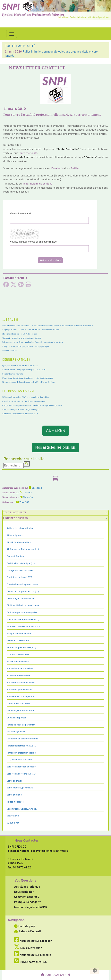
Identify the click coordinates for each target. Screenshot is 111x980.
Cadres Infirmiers (15, 556)
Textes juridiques (15, 802)
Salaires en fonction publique (21, 767)
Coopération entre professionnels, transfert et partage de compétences (32, 405)
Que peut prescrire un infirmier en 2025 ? (20, 365)
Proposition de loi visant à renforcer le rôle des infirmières (28, 378)
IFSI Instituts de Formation (20, 669)
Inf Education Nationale (18, 676)
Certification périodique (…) (21, 564)
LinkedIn (26, 497)
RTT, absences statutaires (19, 760)
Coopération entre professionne (22, 585)
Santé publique (14, 795)
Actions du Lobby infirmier (20, 528)
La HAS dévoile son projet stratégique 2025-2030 (24, 370)
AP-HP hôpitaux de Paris (19, 543)
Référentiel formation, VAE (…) (22, 746)
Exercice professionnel (18, 641)
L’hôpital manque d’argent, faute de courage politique (26, 346)
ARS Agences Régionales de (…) (23, 549)
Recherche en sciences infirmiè (22, 739)
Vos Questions (25, 881)
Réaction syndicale (16, 732)
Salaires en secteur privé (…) (21, 774)
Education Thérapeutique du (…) (23, 620)
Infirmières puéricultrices (19, 690)
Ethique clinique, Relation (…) (21, 634)
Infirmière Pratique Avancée (21, 683)
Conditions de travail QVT (19, 577)
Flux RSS (23, 502)
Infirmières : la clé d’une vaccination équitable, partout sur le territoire (33, 342)
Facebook (57, 169)
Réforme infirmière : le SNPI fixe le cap (20, 334)
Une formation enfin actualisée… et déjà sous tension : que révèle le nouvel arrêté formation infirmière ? (48, 325)
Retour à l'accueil (27, 932)
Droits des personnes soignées (22, 613)
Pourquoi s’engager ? (27, 902)
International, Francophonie (20, 697)
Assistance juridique (27, 887)
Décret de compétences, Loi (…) (23, 592)
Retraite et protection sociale (21, 753)
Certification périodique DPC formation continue (24, 401)
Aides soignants (15, 535)
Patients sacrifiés (10, 350)
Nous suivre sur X (28, 948)
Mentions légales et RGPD (30, 907)
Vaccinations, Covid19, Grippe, (22, 809)
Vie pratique (13, 816)
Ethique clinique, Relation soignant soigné (21, 409)
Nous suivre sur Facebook (33, 941)
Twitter (75, 169)
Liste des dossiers (15, 518)
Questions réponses (16, 718)
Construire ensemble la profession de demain (22, 338)
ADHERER (55, 431)
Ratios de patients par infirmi (21, 725)
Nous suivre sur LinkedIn (33, 955)
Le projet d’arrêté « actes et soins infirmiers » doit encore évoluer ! (31, 330)
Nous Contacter (26, 841)
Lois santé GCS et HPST (18, 704)
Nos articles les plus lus (55, 448)
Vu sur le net (13, 823)
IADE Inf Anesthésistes (18, 655)
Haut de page (25, 926)
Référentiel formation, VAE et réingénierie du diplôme (26, 397)
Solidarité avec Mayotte (13, 374)
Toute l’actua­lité (28, 153)
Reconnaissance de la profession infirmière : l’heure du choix (29, 382)
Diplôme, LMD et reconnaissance (23, 605)
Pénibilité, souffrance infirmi (21, 711)
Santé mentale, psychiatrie (20, 788)
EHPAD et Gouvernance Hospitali (23, 627)
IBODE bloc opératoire (18, 662)
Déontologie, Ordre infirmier (21, 599)
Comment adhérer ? (27, 897)
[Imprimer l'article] (28, 286)
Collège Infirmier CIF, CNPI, (20, 571)
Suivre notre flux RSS (30, 962)
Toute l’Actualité (15, 513)
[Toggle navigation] (12, 34)
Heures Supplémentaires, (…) (21, 648)
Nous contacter (24, 892)
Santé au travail (14, 781)
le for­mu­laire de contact (38, 184)
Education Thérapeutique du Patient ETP (20, 414)
